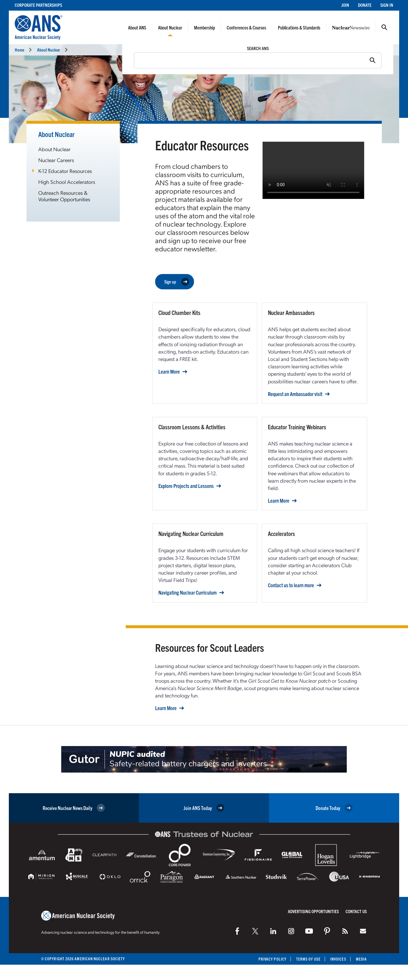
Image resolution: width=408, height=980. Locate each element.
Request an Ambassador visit (295, 394)
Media (361, 959)
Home (19, 50)
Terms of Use (308, 959)
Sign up (177, 282)
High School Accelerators (67, 182)
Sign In (387, 5)
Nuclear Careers (56, 160)
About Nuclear (170, 27)
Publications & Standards (299, 27)
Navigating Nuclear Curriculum (188, 593)
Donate (365, 5)
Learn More (169, 372)
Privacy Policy (272, 959)
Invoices (338, 959)
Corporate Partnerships (38, 5)
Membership (204, 27)
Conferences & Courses (246, 27)
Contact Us (356, 911)
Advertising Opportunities (313, 911)
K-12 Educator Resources (65, 171)
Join (345, 5)
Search (384, 27)
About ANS (137, 27)
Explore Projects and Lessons (186, 486)
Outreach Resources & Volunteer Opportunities (64, 196)
